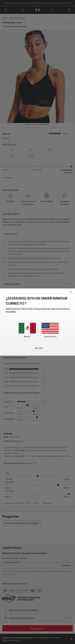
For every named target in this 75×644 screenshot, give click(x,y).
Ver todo (39, 348)
